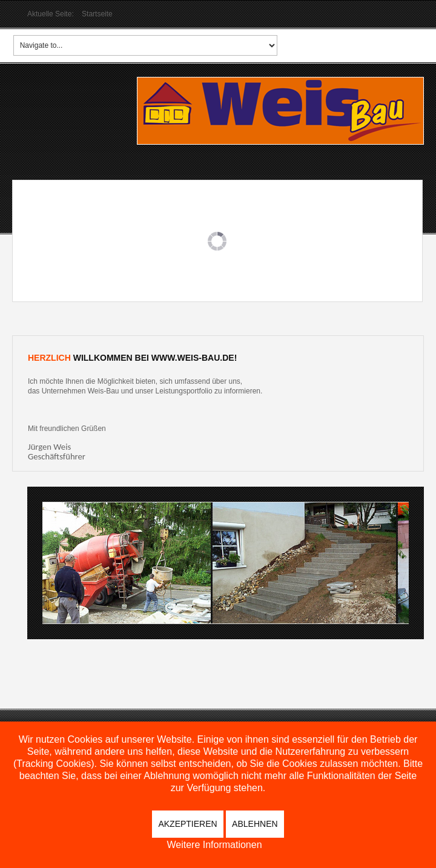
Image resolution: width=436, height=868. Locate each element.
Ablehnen (255, 824)
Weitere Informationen (214, 845)
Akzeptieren (187, 824)
